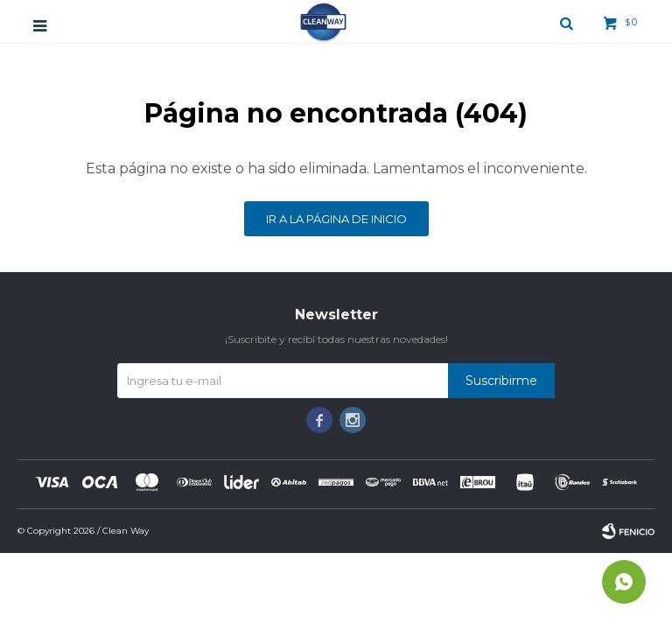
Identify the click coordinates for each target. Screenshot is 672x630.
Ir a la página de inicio (336, 219)
